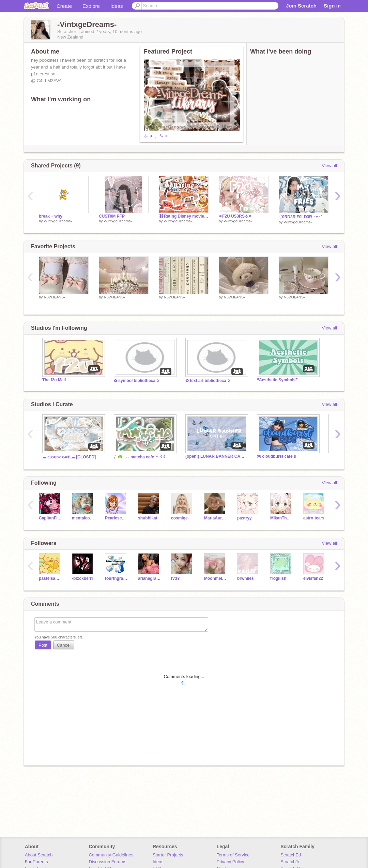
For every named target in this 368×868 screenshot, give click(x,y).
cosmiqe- (180, 518)
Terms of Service (233, 855)
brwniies (246, 578)
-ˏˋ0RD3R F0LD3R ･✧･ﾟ (301, 217)
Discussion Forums (108, 862)
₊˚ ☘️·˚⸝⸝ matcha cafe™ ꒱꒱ (140, 457)
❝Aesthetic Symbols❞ (277, 380)
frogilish (278, 578)
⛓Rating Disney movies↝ (184, 216)
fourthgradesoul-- (116, 578)
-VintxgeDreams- (58, 221)
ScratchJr (290, 862)
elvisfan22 (313, 578)
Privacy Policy (231, 862)
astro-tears (314, 518)
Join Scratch (301, 6)
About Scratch (39, 855)
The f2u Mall (54, 380)
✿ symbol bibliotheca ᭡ (136, 381)
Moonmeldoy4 (216, 578)
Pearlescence (116, 518)
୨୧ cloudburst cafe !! (277, 456)
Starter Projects (168, 855)
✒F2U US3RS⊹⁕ (235, 216)
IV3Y (175, 578)
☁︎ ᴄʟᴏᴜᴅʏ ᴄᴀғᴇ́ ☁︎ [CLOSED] (69, 457)
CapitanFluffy (50, 518)
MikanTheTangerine (282, 518)
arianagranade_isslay (149, 578)
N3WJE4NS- (55, 297)
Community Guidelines (111, 855)
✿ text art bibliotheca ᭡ (208, 381)
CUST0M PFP (112, 216)
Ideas (117, 6)
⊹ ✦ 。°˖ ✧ (156, 136)
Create (64, 6)
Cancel (64, 645)
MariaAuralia (216, 518)
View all (329, 166)
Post (43, 645)
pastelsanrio (50, 578)
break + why (51, 216)
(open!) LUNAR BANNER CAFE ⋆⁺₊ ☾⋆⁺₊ (216, 456)
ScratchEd (291, 855)
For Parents (36, 862)
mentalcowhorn (83, 518)
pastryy (244, 518)
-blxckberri (82, 578)
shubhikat (148, 518)
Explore (91, 6)
